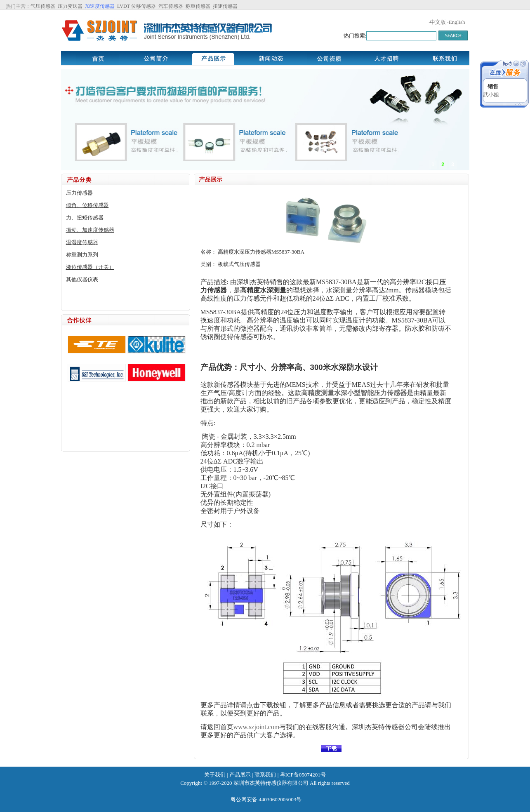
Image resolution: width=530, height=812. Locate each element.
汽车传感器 (171, 6)
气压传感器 (43, 6)
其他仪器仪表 (82, 279)
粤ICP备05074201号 (303, 775)
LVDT (123, 6)
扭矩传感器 (225, 6)
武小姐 (491, 95)
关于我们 (215, 775)
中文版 (438, 22)
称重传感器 (198, 6)
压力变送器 (70, 6)
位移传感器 (144, 6)
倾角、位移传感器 (87, 205)
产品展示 (240, 775)
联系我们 (265, 775)
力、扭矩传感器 (85, 218)
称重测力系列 (82, 255)
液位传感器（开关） (90, 267)
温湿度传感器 (82, 242)
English (457, 22)
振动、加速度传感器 (90, 230)
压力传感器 (79, 193)
